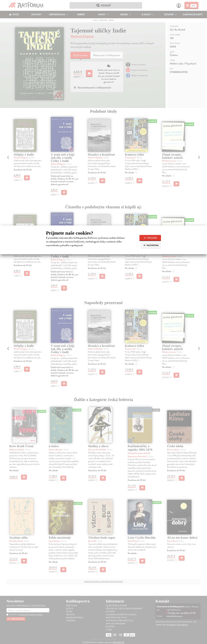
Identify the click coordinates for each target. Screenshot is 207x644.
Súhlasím (150, 238)
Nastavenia (151, 245)
